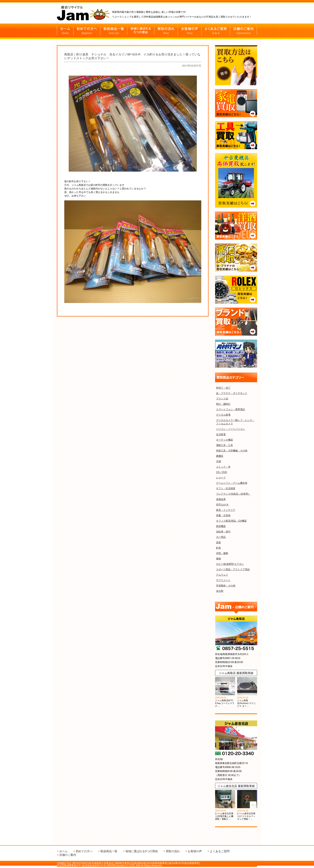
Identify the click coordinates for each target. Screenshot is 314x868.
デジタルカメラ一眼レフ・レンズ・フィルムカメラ (235, 422)
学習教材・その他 (226, 586)
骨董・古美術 (223, 515)
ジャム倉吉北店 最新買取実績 (236, 786)
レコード (221, 478)
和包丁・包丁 (223, 388)
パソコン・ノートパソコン (230, 429)
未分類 (220, 591)
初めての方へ (84, 851)
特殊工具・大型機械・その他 (232, 451)
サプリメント (223, 580)
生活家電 (221, 434)
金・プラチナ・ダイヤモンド (232, 393)
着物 (218, 559)
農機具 (220, 456)
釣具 (218, 548)
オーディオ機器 (224, 440)
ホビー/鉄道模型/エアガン (230, 564)
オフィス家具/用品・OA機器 (231, 521)
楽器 (218, 542)
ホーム (63, 851)
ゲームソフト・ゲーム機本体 (232, 483)
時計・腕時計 (223, 404)
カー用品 (221, 537)
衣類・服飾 (222, 553)
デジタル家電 (223, 415)
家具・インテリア (226, 510)
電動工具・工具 (224, 445)
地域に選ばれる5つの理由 (142, 851)
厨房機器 (221, 526)
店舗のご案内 (68, 855)
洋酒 (218, 461)
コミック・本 (223, 467)
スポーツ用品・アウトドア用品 (233, 569)
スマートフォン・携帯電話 (230, 409)
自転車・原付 (223, 532)
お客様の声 (195, 851)
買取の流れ (173, 851)
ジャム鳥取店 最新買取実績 (236, 673)
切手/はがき (222, 505)
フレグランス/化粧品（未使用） (233, 494)
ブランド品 (222, 399)
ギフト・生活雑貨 (226, 488)
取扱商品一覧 (109, 851)
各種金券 (221, 499)
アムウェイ (222, 575)
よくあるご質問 (220, 851)
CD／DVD (222, 472)
